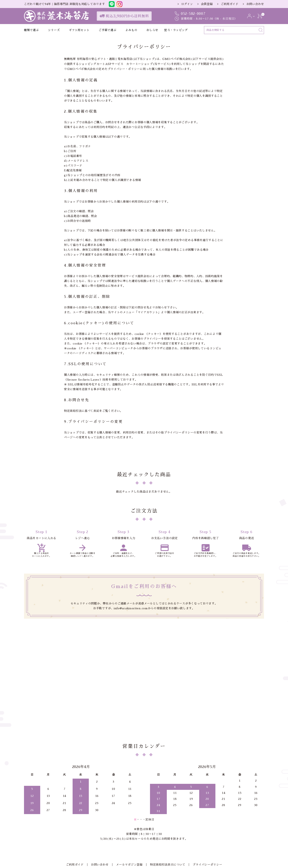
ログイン (187, 4)
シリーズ (54, 30)
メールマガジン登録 (129, 815)
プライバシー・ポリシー (124, 69)
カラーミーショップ (139, 64)
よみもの (131, 30)
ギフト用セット (79, 30)
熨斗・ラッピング (176, 30)
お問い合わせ (255, 4)
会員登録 (207, 4)
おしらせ (152, 30)
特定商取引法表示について (166, 815)
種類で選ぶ (31, 30)
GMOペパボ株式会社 (177, 59)
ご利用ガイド (230, 4)
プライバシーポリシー (204, 815)
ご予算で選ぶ (107, 30)
